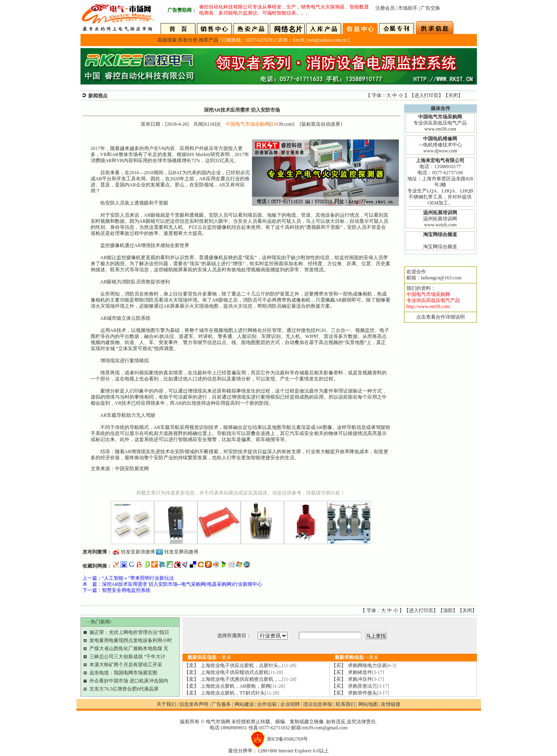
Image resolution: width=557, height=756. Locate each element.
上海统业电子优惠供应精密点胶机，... (249, 679)
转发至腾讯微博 (181, 552)
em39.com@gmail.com (325, 728)
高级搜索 (167, 40)
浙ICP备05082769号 (287, 739)
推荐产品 (208, 40)
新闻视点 (98, 96)
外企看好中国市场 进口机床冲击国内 (129, 681)
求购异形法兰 (369, 686)
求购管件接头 (369, 693)
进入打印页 (426, 95)
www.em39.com (440, 129)
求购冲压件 (366, 679)
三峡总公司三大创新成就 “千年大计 (127, 657)
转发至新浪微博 (138, 552)
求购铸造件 (366, 672)
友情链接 (391, 704)
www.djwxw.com (441, 151)
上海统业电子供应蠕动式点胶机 (242, 672)
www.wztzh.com (440, 225)
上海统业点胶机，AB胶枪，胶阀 (243, 686)
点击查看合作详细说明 (441, 317)
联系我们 (345, 704)
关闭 (453, 95)
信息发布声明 (194, 704)
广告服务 (221, 704)
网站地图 (368, 704)
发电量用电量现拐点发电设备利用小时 (131, 640)
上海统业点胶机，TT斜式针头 (240, 693)
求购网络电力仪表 (372, 665)
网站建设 (244, 704)
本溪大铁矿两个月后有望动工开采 (126, 665)
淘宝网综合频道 (440, 247)
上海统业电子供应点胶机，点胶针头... (249, 665)
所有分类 (188, 40)
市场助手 (408, 8)
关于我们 (166, 704)
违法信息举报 (318, 704)
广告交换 (430, 8)
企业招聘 (290, 704)
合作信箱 (267, 704)
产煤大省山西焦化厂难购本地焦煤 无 (129, 648)
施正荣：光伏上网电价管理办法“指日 (129, 632)
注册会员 (385, 8)
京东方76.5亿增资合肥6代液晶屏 (124, 689)
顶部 (448, 610)
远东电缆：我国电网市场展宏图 (123, 673)
